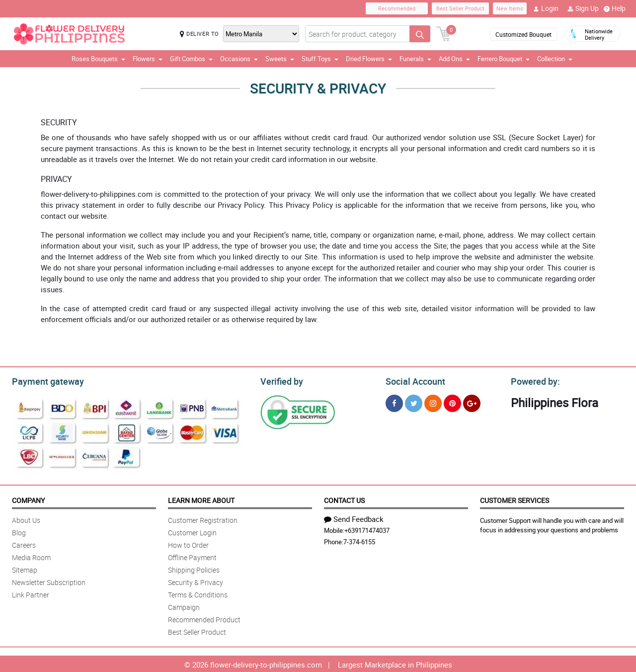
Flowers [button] (148, 59)
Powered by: (533, 380)
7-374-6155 (359, 540)
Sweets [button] (280, 59)
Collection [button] (555, 59)
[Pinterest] (452, 402)
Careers (24, 544)
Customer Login (192, 531)
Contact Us (344, 499)
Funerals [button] (415, 59)
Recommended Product (204, 618)
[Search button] (420, 34)
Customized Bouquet (523, 34)
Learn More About (201, 499)
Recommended (397, 8)
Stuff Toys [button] (320, 59)
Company (28, 499)
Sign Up (583, 8)
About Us (26, 519)
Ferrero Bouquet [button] (504, 59)
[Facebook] (394, 402)
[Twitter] (414, 402)
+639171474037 (367, 529)
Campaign (184, 606)
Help (615, 8)
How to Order (188, 544)
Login (546, 8)
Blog (19, 531)
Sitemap (25, 568)
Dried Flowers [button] (369, 59)
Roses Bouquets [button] (98, 59)
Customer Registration (203, 519)
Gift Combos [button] (191, 59)
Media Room (31, 556)
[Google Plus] (472, 402)
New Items (510, 8)
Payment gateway (43, 380)
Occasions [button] (239, 59)
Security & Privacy (196, 581)
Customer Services (515, 499)
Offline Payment (192, 556)
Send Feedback (354, 517)
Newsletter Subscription (49, 581)
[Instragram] (433, 402)
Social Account (413, 380)
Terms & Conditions (198, 593)
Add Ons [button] (454, 59)
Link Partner (31, 593)
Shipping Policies (194, 568)
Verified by (280, 380)
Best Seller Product (460, 8)
